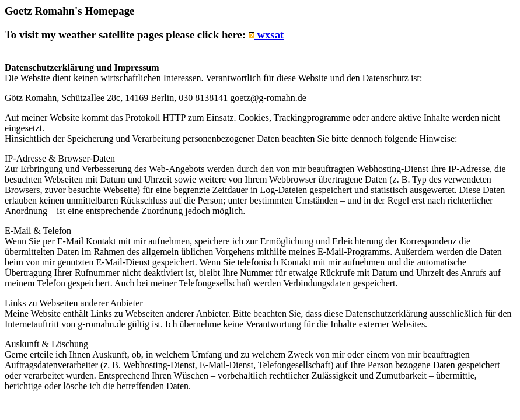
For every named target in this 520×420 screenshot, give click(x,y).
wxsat (266, 35)
